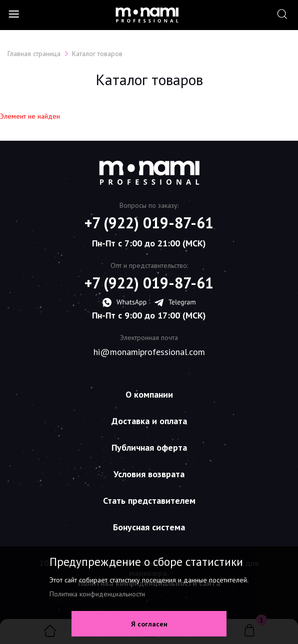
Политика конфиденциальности (97, 594)
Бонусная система (149, 527)
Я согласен (149, 624)
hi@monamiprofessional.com (149, 352)
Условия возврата (149, 474)
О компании (149, 394)
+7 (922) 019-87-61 (149, 223)
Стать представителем (149, 501)
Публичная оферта (149, 447)
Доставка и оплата (149, 421)
